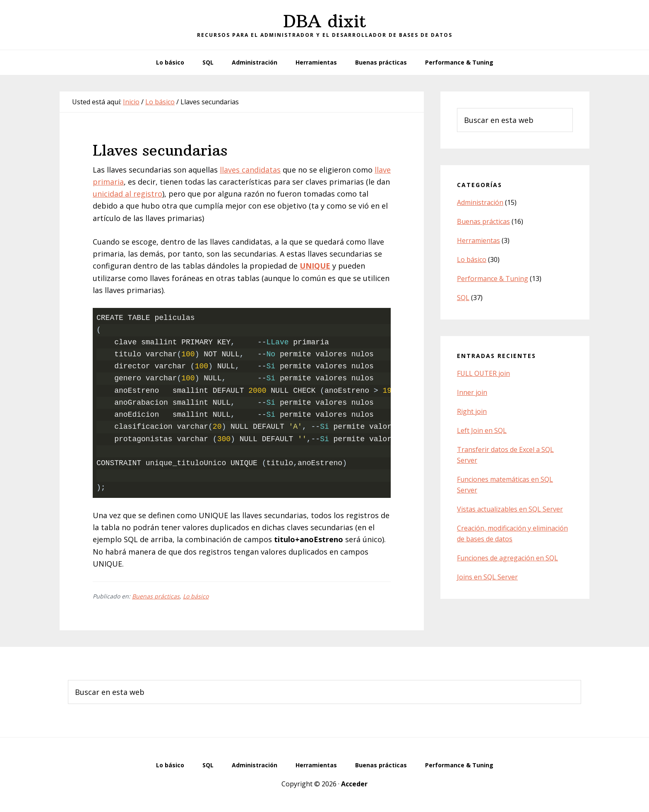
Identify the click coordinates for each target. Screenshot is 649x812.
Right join (472, 411)
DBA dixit (325, 21)
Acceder (354, 784)
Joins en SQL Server (487, 577)
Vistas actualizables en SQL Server (510, 509)
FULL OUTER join (483, 373)
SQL (463, 298)
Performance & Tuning (493, 279)
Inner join (472, 392)
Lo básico (196, 596)
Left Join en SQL (482, 430)
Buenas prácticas (156, 596)
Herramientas (478, 240)
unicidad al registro (127, 194)
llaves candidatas (250, 170)
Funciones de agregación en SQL (507, 558)
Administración (480, 202)
